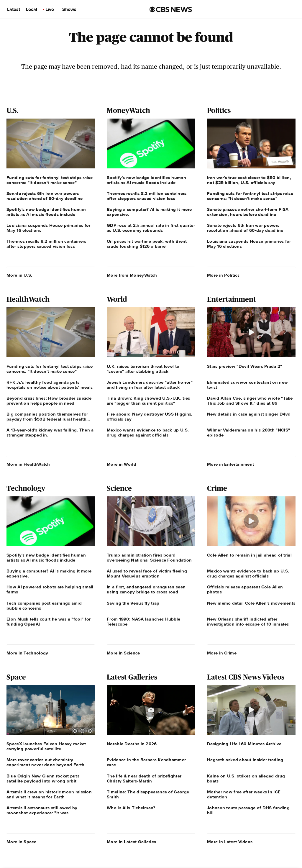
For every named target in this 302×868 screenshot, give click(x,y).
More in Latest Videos (230, 842)
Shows (69, 9)
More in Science (123, 653)
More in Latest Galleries (131, 842)
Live (50, 9)
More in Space (21, 842)
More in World (122, 464)
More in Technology (27, 653)
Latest (14, 9)
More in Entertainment (230, 464)
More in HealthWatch (28, 464)
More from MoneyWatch (132, 275)
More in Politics (223, 275)
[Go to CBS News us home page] (171, 9)
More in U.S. (19, 275)
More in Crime (222, 653)
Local (32, 9)
